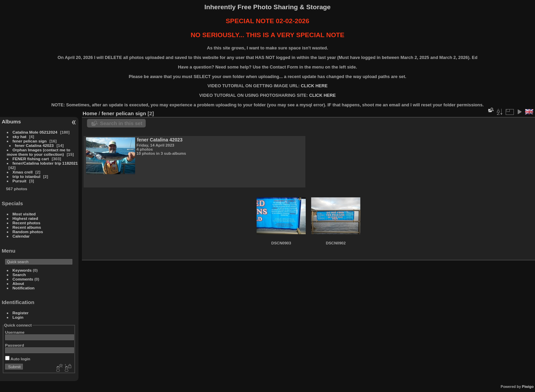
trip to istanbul (27, 176)
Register (21, 313)
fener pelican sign (30, 141)
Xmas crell (23, 172)
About (18, 283)
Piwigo (528, 387)
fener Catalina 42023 (34, 145)
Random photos (28, 232)
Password (15, 345)
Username (15, 332)
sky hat (20, 137)
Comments (23, 279)
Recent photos (27, 223)
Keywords (22, 270)
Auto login (18, 359)
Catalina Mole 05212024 (35, 132)
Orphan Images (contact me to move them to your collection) (39, 152)
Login (18, 317)
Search (19, 275)
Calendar (21, 236)
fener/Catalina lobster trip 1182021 (45, 163)
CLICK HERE (314, 86)
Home (90, 113)
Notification (24, 288)
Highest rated (25, 218)
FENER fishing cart (31, 159)
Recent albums (27, 227)
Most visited (24, 214)
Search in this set (121, 123)
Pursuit (20, 181)
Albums (11, 122)
